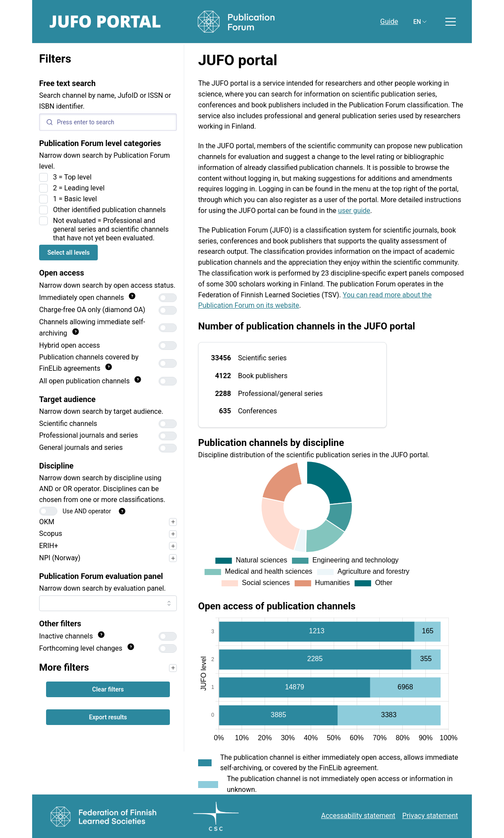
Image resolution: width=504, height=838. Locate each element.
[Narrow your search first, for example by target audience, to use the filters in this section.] (173, 668)
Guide (389, 22)
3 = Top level (72, 177)
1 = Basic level (75, 199)
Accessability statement (358, 816)
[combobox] (108, 603)
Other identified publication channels (109, 210)
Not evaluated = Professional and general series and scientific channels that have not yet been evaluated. (111, 229)
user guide (354, 211)
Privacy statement (430, 816)
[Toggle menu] (451, 22)
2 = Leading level (79, 188)
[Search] (108, 122)
